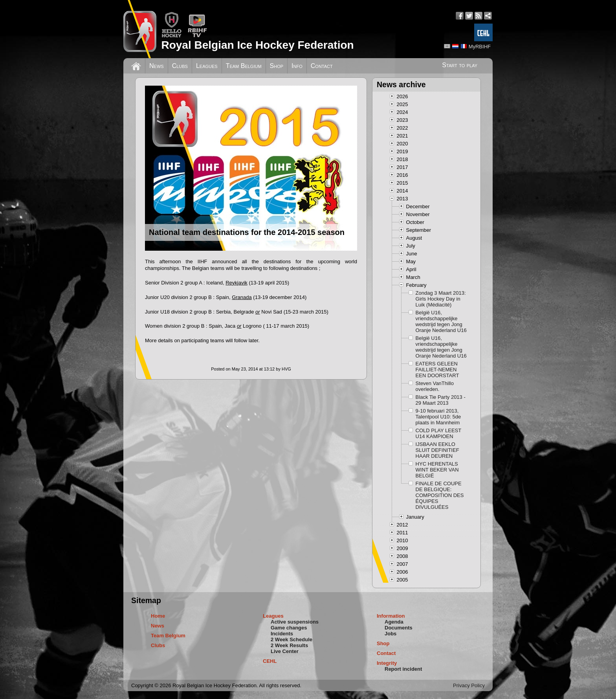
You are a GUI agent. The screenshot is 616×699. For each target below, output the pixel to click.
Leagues (207, 66)
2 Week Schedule (291, 639)
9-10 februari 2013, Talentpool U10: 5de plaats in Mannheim (438, 417)
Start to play (460, 65)
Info (297, 66)
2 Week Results (289, 645)
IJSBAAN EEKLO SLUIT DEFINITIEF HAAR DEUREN (437, 450)
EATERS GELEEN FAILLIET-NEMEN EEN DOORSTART (437, 370)
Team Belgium (244, 66)
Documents (399, 628)
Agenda (394, 622)
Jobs (390, 634)
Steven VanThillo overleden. (435, 386)
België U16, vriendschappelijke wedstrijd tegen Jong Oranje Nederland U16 (441, 321)
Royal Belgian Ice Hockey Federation (257, 45)
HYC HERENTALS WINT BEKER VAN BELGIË (437, 470)
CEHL (270, 661)
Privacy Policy (469, 685)
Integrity (387, 663)
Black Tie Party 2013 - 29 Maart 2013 (441, 400)
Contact (322, 66)
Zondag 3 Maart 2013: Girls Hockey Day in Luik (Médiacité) (441, 299)
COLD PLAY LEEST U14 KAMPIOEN (438, 433)
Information (391, 616)
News (157, 66)
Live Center (285, 651)
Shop (277, 66)
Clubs (180, 66)
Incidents (282, 634)
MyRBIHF (480, 47)
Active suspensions (295, 622)
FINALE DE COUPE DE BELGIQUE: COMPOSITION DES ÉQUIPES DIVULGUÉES (440, 495)
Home (158, 616)
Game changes (289, 628)
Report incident (403, 669)
